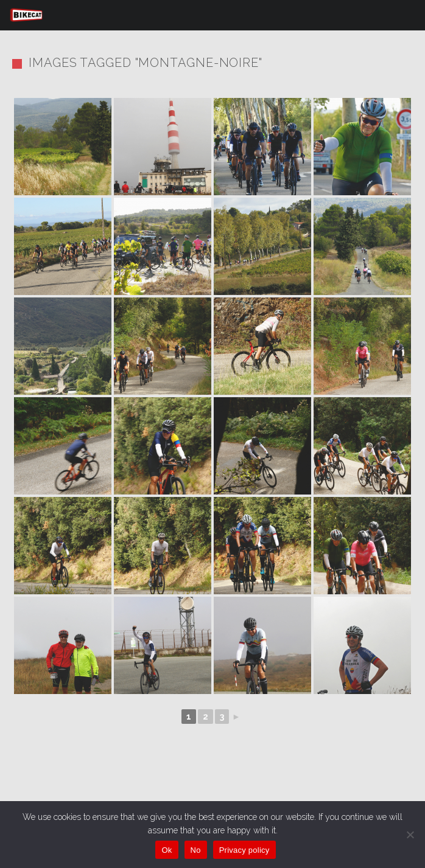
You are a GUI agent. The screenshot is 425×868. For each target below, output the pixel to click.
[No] (410, 835)
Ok (167, 850)
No (196, 850)
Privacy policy (244, 850)
